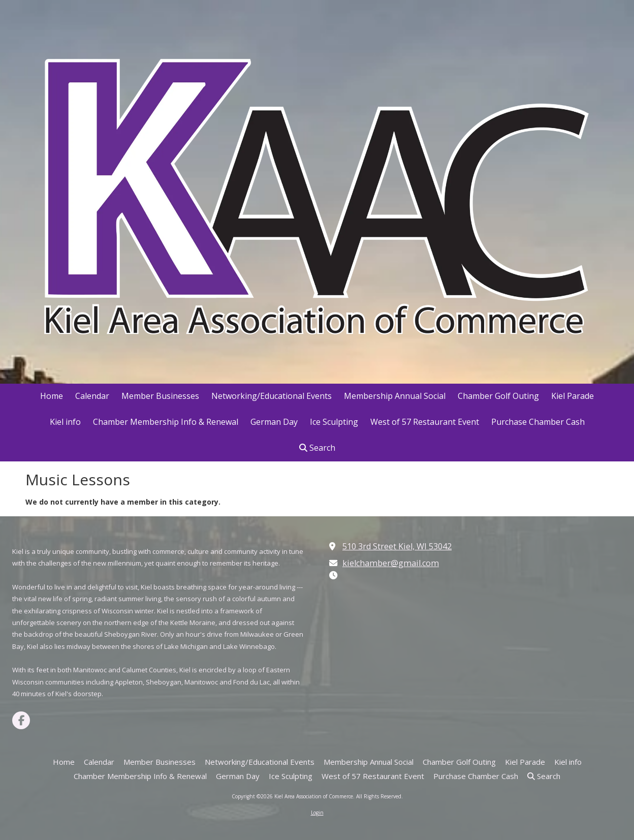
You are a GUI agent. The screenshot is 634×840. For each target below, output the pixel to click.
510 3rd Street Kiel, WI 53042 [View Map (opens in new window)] (397, 546)
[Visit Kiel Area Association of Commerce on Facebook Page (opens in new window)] (21, 720)
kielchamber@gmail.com (391, 563)
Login (317, 813)
